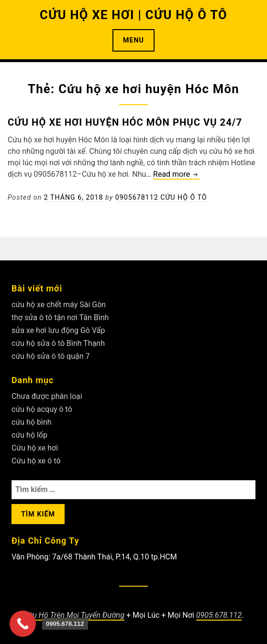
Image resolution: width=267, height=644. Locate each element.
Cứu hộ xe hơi (35, 448)
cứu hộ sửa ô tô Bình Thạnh (58, 343)
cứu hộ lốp (29, 435)
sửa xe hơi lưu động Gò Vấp (58, 330)
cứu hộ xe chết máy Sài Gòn (59, 305)
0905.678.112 (219, 615)
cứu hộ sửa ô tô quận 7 (50, 356)
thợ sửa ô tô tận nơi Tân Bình (60, 317)
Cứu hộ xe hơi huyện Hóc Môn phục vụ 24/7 (125, 122)
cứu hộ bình (32, 422)
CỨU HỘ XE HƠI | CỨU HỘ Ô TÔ (133, 15)
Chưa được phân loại (47, 396)
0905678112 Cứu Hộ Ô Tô (161, 197)
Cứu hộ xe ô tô (36, 461)
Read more (176, 175)
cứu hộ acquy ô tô (42, 409)
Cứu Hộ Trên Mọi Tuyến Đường (74, 615)
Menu (133, 40)
